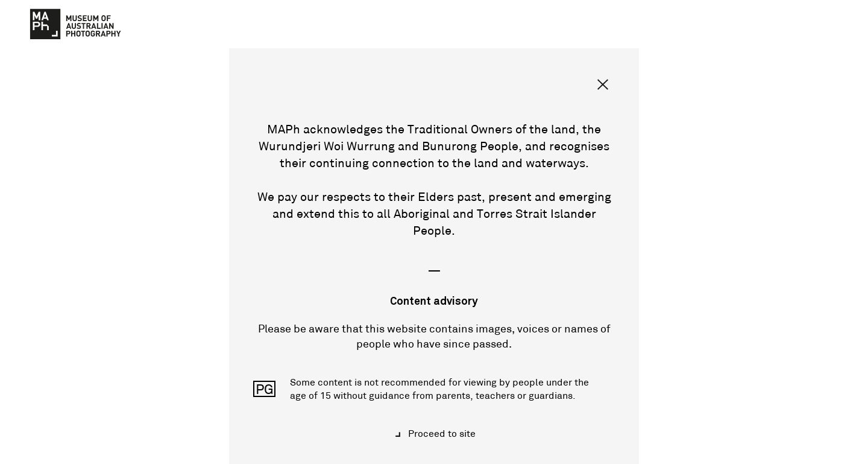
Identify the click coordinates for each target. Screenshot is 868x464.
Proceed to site (441, 433)
